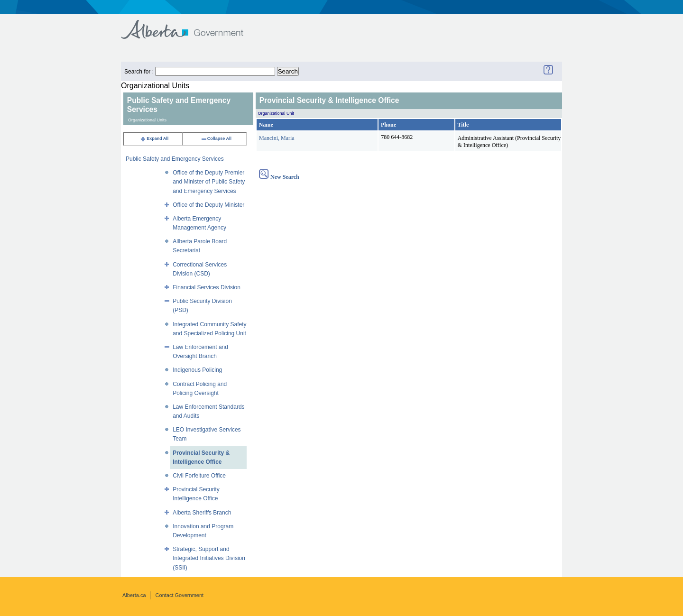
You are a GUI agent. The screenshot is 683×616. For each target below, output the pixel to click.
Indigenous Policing (197, 370)
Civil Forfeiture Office (199, 476)
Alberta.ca (134, 595)
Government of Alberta (190, 25)
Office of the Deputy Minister (208, 205)
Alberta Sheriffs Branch (202, 513)
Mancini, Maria (277, 138)
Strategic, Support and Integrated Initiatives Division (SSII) (209, 558)
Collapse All (216, 138)
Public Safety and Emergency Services (175, 159)
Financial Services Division (207, 287)
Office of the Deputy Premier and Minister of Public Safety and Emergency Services (209, 182)
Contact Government (180, 595)
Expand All (154, 138)
